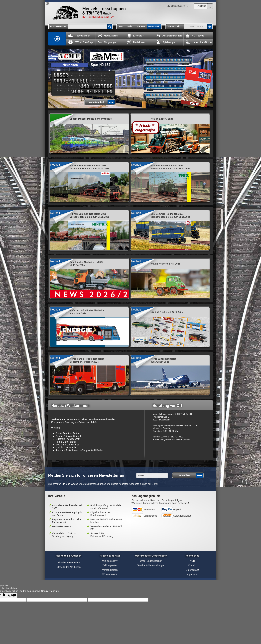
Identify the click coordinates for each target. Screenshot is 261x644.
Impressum (192, 574)
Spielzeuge (166, 42)
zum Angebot (96, 102)
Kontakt (192, 565)
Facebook (154, 26)
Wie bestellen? (110, 561)
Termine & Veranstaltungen (151, 565)
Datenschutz (192, 570)
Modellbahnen (79, 36)
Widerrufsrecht (110, 574)
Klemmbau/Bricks (199, 42)
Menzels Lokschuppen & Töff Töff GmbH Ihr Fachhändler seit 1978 (89, 13)
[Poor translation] (12, 595)
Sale (130, 26)
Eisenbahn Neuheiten (69, 563)
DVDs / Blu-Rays (81, 42)
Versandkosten (110, 570)
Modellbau (136, 42)
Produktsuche (58, 26)
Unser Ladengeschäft (151, 561)
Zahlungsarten (110, 565)
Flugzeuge (107, 42)
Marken (141, 26)
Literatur (135, 36)
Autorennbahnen (169, 36)
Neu (121, 26)
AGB (192, 561)
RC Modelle (195, 36)
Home (57, 39)
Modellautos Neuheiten (69, 567)
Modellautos (108, 36)
